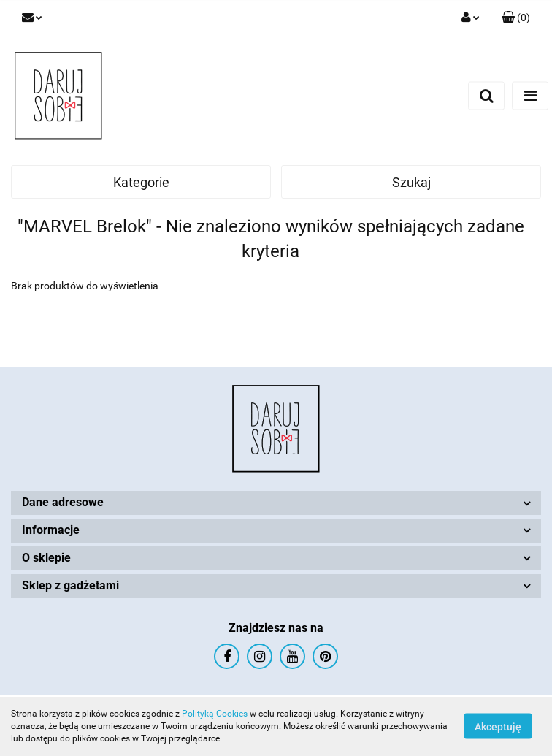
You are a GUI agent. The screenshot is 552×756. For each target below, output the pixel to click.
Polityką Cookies (215, 714)
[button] (516, 18)
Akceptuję (498, 727)
